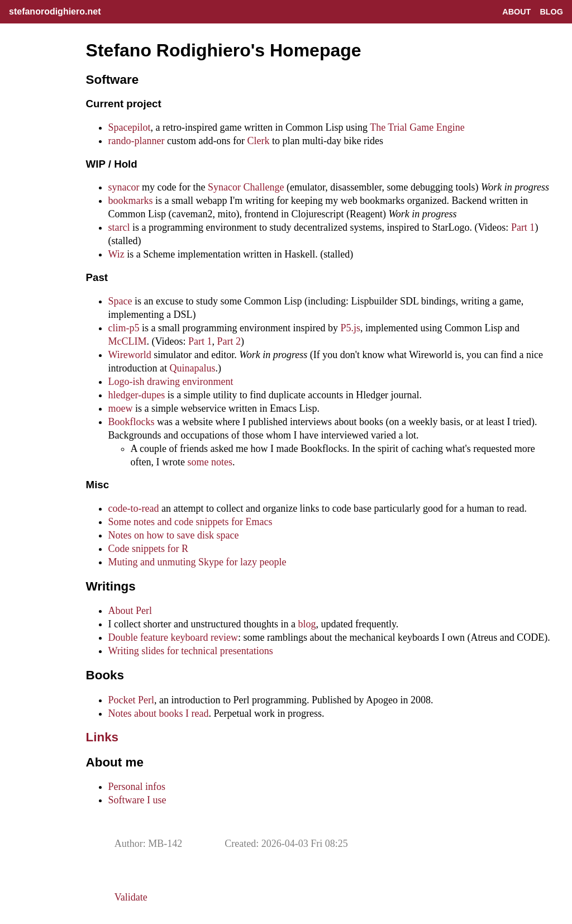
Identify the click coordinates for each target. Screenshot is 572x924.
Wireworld (130, 355)
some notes (210, 462)
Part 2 (229, 341)
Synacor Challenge (246, 187)
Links (102, 737)
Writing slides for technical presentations (191, 651)
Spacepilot (130, 127)
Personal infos (137, 787)
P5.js (351, 328)
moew (121, 408)
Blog (551, 12)
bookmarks (131, 201)
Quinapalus (193, 368)
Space (120, 301)
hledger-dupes (137, 395)
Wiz (116, 254)
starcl (119, 227)
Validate (131, 897)
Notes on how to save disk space (174, 535)
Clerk (259, 141)
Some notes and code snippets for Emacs (190, 522)
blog (307, 624)
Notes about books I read (159, 713)
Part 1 (523, 227)
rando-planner (137, 141)
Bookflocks (132, 422)
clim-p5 (124, 328)
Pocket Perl (132, 700)
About (516, 12)
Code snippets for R (149, 549)
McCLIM (128, 341)
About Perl (130, 611)
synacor (124, 187)
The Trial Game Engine (417, 127)
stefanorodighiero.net (55, 11)
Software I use (137, 800)
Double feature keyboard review (173, 637)
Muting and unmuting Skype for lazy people (197, 562)
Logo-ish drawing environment (171, 382)
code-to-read (134, 508)
